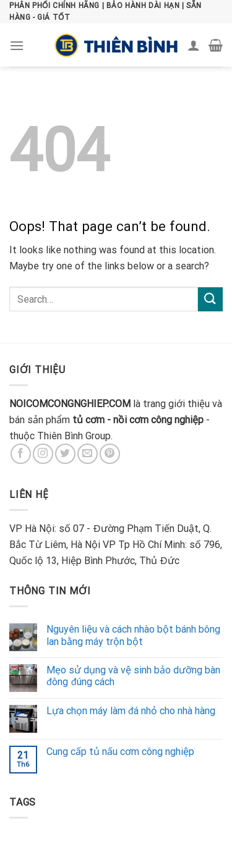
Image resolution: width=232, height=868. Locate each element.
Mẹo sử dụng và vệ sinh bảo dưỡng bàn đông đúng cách (133, 676)
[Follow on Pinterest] (110, 454)
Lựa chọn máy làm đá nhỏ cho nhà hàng (131, 711)
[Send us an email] (88, 454)
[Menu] (17, 45)
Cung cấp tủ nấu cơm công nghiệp (120, 752)
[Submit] (210, 299)
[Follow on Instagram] (43, 454)
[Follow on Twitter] (65, 454)
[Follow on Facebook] (21, 454)
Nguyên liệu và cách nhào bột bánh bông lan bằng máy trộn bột (133, 635)
